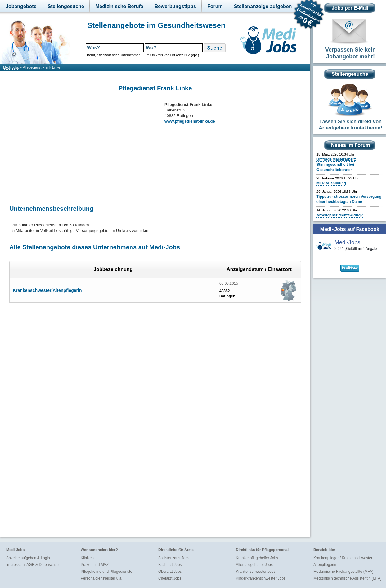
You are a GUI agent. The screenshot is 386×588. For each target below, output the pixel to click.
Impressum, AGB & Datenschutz (33, 565)
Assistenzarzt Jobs (174, 558)
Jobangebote (21, 6)
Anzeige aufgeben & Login (28, 558)
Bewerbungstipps (175, 6)
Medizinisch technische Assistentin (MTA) (348, 578)
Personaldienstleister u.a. (102, 578)
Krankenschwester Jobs (256, 572)
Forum (215, 6)
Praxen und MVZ (95, 565)
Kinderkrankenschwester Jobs (261, 578)
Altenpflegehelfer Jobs (254, 565)
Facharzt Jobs (170, 565)
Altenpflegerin (325, 565)
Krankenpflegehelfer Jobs (257, 558)
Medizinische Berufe (119, 6)
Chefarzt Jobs (170, 578)
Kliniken (87, 558)
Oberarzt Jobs (170, 572)
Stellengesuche (66, 6)
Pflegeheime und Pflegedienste (106, 572)
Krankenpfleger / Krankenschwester (343, 558)
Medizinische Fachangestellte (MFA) (343, 572)
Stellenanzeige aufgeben (263, 6)
